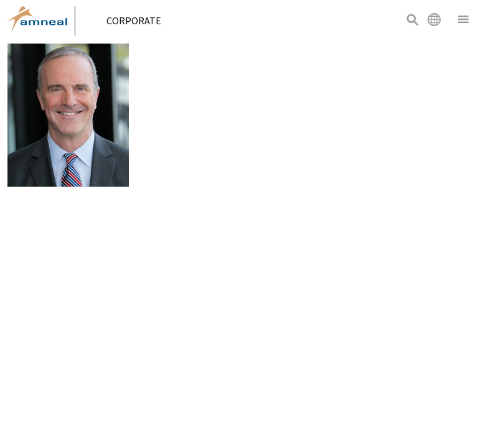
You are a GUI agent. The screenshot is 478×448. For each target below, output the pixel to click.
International (434, 19)
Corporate (138, 21)
